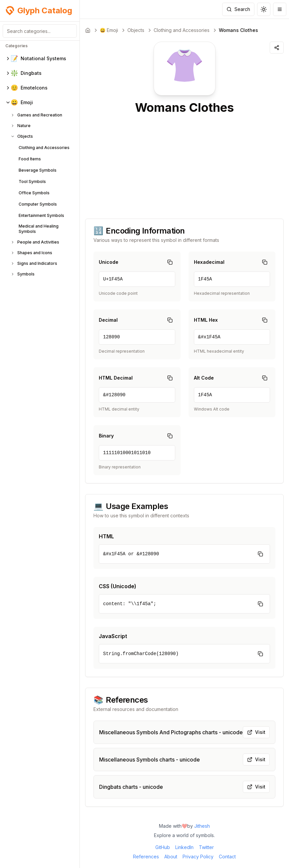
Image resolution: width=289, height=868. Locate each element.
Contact (227, 857)
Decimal (108, 320)
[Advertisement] (184, 164)
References (146, 857)
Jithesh (202, 826)
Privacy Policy (198, 857)
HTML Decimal (116, 378)
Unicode (109, 262)
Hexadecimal (209, 262)
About (171, 857)
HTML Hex (206, 320)
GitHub (163, 847)
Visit (256, 732)
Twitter (206, 847)
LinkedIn (184, 847)
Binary (106, 436)
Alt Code (204, 378)
